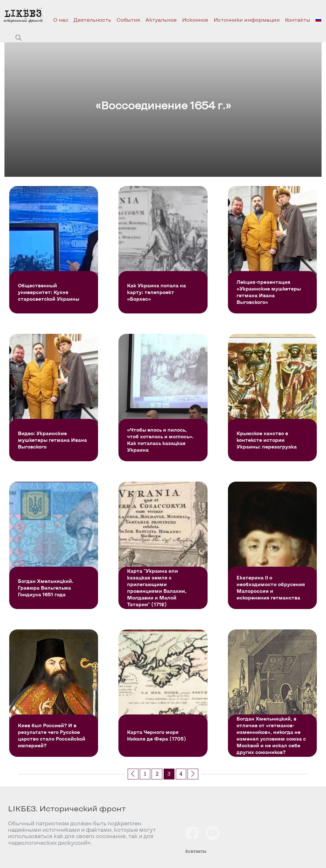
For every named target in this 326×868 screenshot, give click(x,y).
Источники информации (247, 20)
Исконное (195, 20)
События (128, 20)
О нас (61, 20)
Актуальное (161, 20)
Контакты (298, 20)
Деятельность (92, 20)
